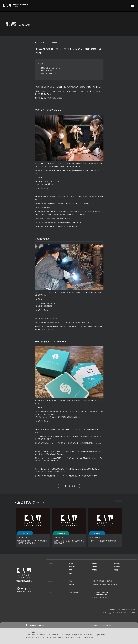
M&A (71, 573)
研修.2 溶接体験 (47, 71)
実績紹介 (117, 567)
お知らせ (72, 567)
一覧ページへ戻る (69, 486)
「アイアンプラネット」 (47, 292)
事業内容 (94, 563)
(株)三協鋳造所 (101, 635)
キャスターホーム (89, 638)
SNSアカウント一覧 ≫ (24, 592)
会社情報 (117, 563)
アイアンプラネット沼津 (74, 638)
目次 (41, 64)
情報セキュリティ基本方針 (128, 610)
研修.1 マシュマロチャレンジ (51, 68)
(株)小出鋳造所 (78, 635)
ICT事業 (94, 570)
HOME (71, 563)
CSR (70, 570)
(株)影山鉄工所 (31, 635)
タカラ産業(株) (66, 635)
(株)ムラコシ (30, 638)
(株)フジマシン (89, 635)
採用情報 (94, 567)
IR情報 (116, 570)
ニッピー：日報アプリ (57, 638)
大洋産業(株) (42, 635)
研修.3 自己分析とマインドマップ (53, 73)
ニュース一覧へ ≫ (113, 502)
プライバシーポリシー (114, 610)
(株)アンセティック (43, 638)
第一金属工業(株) (54, 635)
